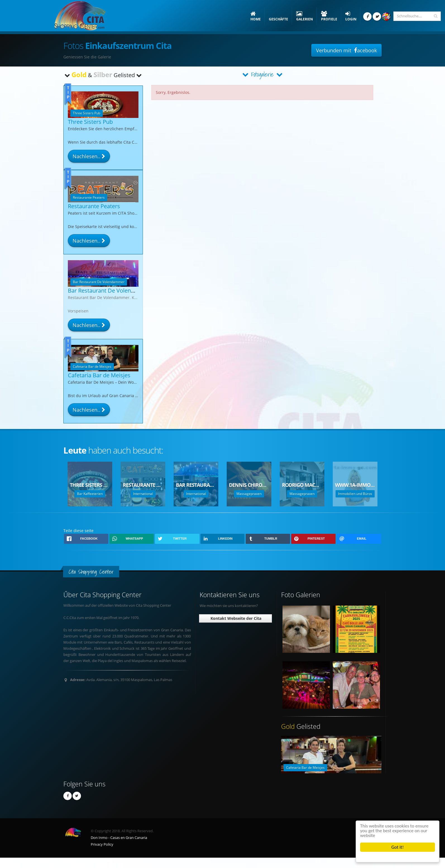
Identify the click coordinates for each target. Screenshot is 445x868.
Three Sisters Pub (90, 122)
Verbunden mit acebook (346, 50)
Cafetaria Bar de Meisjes (99, 375)
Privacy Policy (102, 844)
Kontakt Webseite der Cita (235, 618)
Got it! (398, 847)
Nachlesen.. (89, 156)
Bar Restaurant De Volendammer (111, 290)
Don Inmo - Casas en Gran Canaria (119, 838)
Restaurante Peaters (94, 206)
